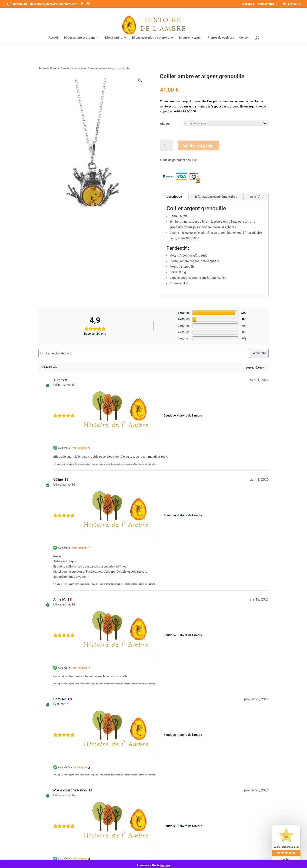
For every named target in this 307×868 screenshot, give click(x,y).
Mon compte (266, 4)
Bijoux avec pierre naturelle (151, 38)
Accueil (54, 38)
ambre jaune (80, 68)
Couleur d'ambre (60, 68)
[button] (140, 80)
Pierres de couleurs (221, 38)
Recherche (259, 353)
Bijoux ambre (113, 38)
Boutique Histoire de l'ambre (183, 415)
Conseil (244, 38)
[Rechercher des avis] (144, 353)
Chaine (165, 124)
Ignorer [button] (165, 865)
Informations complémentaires (216, 197)
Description (174, 197)
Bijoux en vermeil (191, 38)
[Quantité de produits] (166, 145)
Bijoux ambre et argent (79, 38)
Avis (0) (255, 197)
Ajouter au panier (199, 145)
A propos (248, 4)
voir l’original (80, 448)
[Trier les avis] (255, 368)
